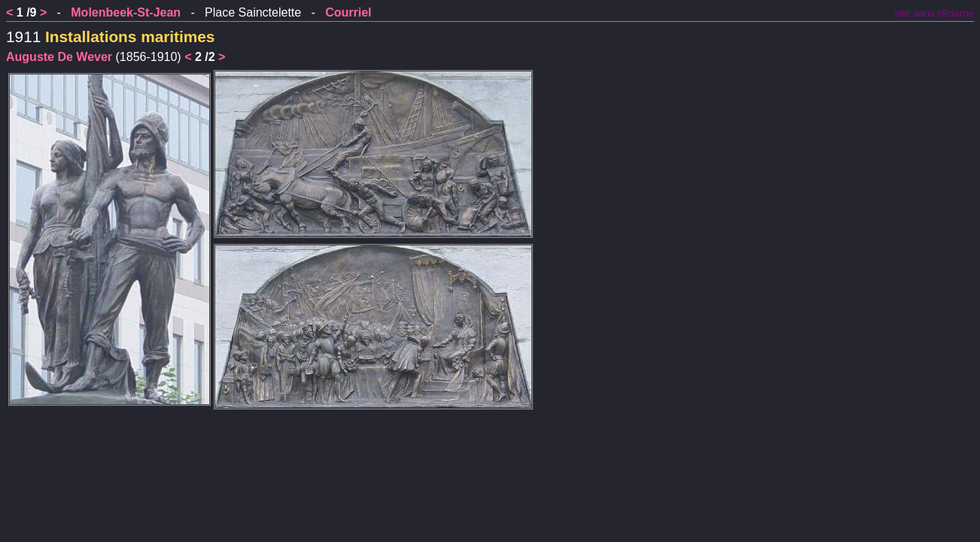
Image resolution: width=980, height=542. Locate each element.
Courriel (348, 12)
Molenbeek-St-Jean (126, 12)
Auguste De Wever (59, 57)
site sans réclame (934, 13)
